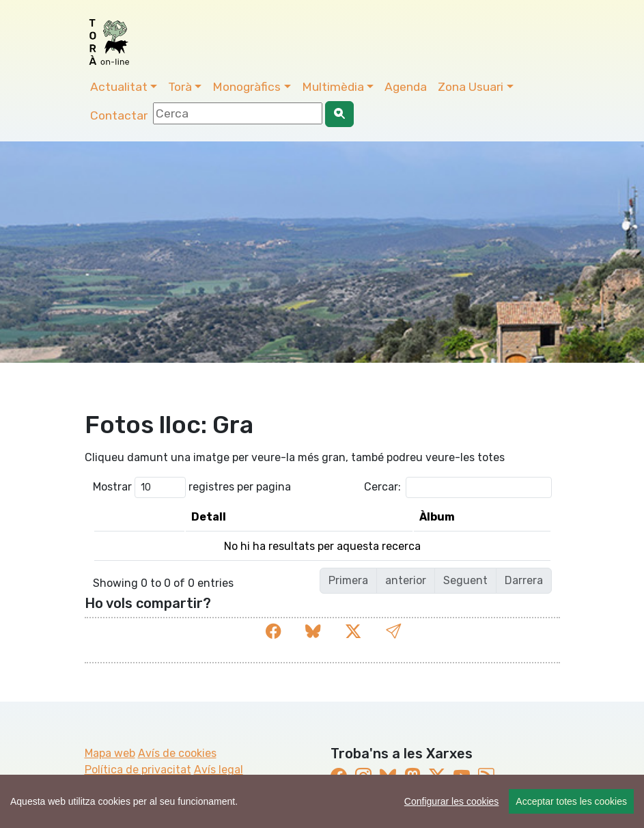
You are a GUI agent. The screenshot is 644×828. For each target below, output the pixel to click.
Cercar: (458, 487)
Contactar (119, 115)
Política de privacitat (138, 770)
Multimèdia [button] (333, 87)
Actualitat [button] (119, 87)
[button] (393, 632)
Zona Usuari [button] (471, 87)
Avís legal (219, 770)
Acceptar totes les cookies (571, 801)
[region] (322, 801)
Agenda (406, 87)
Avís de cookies (177, 753)
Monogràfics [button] (247, 87)
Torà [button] (180, 87)
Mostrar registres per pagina (192, 487)
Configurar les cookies (452, 801)
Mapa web (110, 753)
